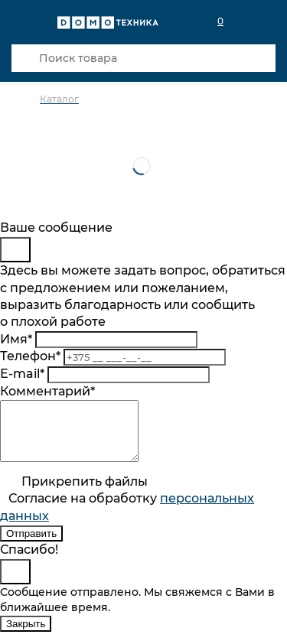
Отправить (31, 545)
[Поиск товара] (143, 58)
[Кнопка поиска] (25, 58)
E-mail (22, 374)
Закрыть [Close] (26, 635)
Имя (16, 339)
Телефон (30, 356)
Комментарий (47, 391)
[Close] (15, 250)
